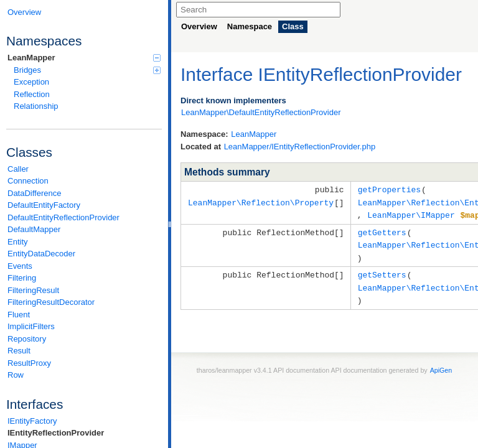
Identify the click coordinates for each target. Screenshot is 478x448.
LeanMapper (84, 58)
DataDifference (34, 193)
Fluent (19, 315)
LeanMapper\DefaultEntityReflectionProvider (261, 112)
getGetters (382, 230)
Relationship (36, 106)
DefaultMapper (34, 229)
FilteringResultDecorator (51, 302)
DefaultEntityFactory (44, 205)
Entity (18, 242)
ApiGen (441, 365)
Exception (31, 82)
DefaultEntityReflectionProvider (63, 217)
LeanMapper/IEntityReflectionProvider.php (300, 147)
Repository (27, 339)
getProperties (389, 189)
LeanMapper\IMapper (411, 213)
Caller (18, 169)
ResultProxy (29, 363)
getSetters (382, 271)
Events (20, 266)
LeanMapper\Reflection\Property (261, 202)
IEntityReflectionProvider (56, 433)
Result (19, 351)
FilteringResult (33, 290)
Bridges (87, 70)
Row (16, 375)
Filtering (22, 278)
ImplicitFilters (31, 326)
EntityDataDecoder (41, 254)
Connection (28, 181)
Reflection (32, 94)
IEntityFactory (32, 421)
